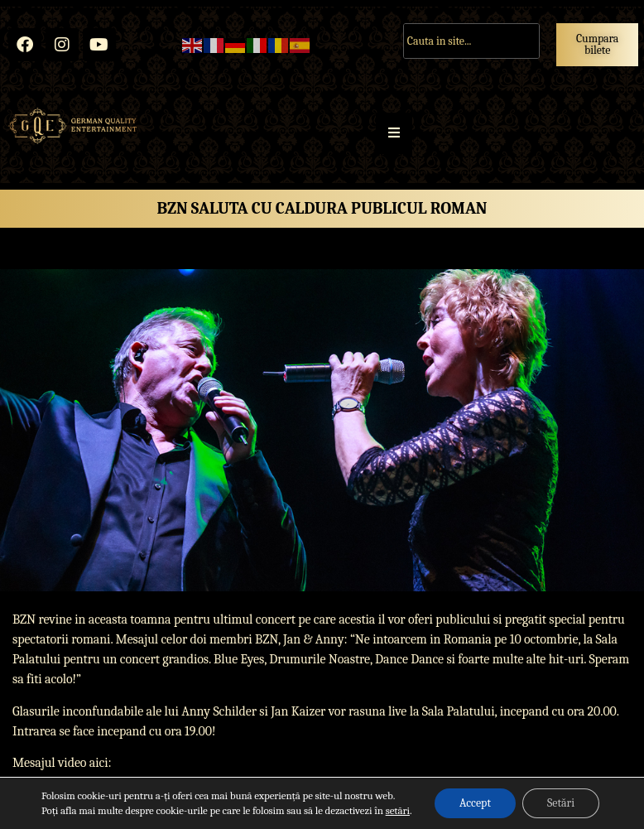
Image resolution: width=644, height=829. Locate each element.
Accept (475, 803)
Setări (561, 803)
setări (398, 810)
